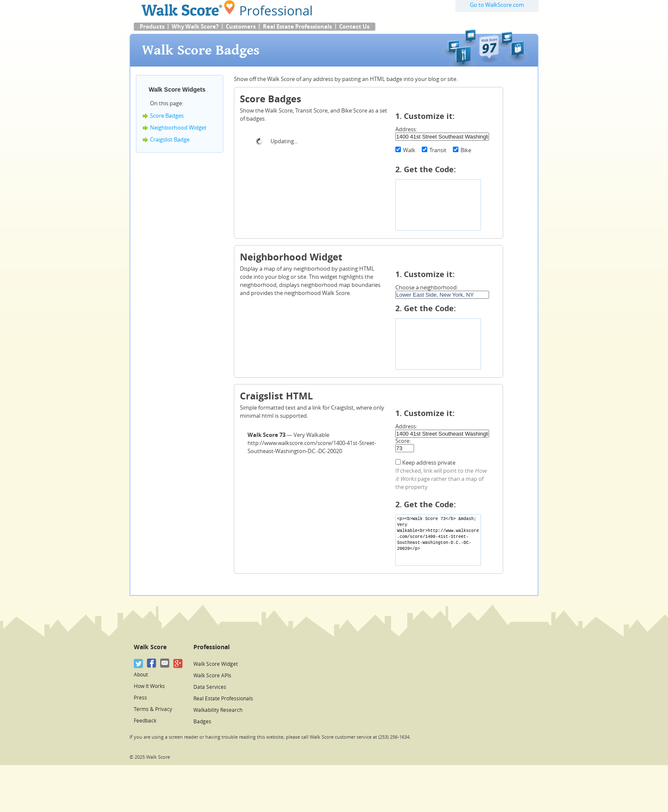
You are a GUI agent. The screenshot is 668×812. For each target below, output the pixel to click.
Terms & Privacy (153, 709)
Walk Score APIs (212, 676)
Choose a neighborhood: (427, 288)
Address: (406, 129)
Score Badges (167, 116)
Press (140, 698)
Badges (202, 722)
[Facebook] (152, 663)
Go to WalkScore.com (497, 5)
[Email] (165, 663)
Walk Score (150, 647)
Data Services (210, 687)
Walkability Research (218, 710)
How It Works (149, 686)
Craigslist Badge (170, 140)
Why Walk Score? (195, 27)
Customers (241, 27)
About (141, 675)
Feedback (145, 721)
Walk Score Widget (216, 664)
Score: (403, 441)
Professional (212, 647)
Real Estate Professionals (297, 27)
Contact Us (354, 27)
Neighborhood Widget (178, 128)
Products (152, 27)
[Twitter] (139, 663)
